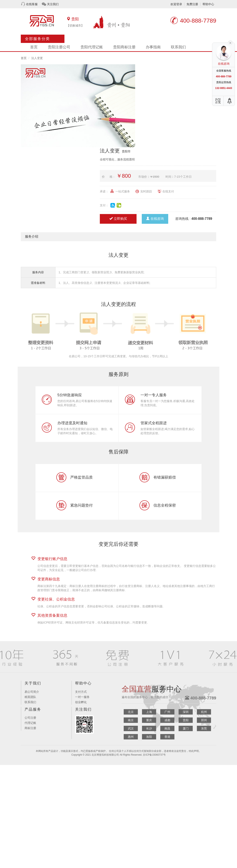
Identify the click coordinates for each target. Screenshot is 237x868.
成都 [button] (167, 720)
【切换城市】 (75, 26)
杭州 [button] (204, 712)
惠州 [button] (131, 737)
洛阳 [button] (149, 737)
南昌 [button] (167, 728)
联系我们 (178, 47)
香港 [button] (167, 737)
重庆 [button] (149, 720)
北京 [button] (131, 712)
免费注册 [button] (192, 4)
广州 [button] (167, 712)
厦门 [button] (186, 728)
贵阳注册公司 (59, 47)
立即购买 (118, 219)
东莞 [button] (204, 728)
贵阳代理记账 (92, 47)
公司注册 (30, 718)
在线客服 (32, 4)
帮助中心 (208, 4)
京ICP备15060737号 (154, 755)
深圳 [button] (186, 712)
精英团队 (30, 697)
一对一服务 (82, 697)
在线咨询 (155, 219)
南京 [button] (131, 720)
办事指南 (153, 47)
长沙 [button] (149, 728)
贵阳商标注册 (124, 47)
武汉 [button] (131, 728)
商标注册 (30, 728)
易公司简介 (32, 692)
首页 (34, 47)
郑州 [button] (204, 720)
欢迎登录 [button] (176, 4)
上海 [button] (149, 712)
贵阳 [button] (186, 720)
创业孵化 (81, 702)
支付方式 (81, 692)
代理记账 (30, 723)
